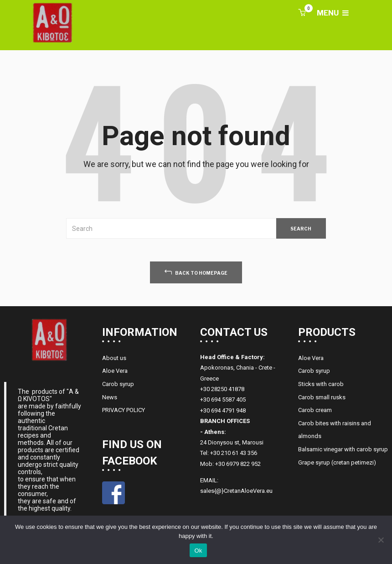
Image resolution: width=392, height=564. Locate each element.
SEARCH (301, 229)
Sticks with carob (321, 384)
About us (114, 358)
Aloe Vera (115, 371)
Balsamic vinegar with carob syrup (343, 449)
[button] (302, 13)
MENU (333, 13)
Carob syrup (118, 384)
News (110, 397)
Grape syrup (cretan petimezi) (337, 462)
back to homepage (196, 272)
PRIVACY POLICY (124, 410)
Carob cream (315, 410)
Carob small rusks (322, 397)
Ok (198, 551)
